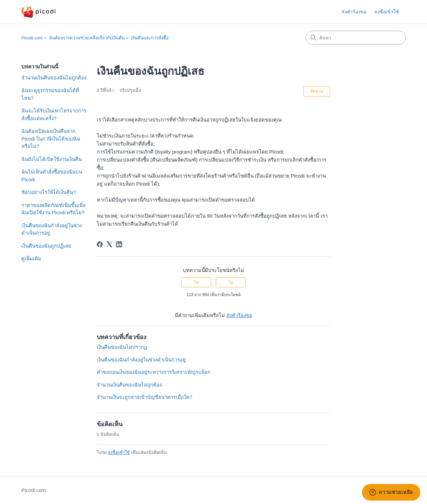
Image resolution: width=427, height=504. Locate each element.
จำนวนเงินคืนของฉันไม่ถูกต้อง (54, 78)
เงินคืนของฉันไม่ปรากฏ (122, 347)
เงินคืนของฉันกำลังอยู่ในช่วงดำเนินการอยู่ (52, 229)
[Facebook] (100, 244)
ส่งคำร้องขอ (354, 12)
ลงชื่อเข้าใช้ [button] (387, 12)
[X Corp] (109, 244)
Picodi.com (32, 38)
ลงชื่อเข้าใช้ (119, 452)
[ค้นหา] (356, 38)
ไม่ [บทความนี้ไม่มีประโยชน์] (231, 282)
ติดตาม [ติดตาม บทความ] (317, 91)
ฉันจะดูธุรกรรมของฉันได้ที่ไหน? (50, 94)
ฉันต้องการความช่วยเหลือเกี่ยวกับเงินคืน (87, 38)
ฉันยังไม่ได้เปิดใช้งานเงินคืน (52, 159)
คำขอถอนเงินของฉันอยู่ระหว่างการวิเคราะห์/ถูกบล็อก (154, 372)
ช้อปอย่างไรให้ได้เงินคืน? (49, 192)
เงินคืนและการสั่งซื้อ (150, 38)
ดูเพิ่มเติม (31, 259)
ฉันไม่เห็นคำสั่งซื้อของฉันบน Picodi (52, 176)
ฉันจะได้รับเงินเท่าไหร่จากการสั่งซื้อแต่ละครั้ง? (54, 114)
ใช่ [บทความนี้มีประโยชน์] (196, 282)
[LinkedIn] (119, 244)
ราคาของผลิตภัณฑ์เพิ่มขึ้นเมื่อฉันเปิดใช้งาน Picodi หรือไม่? (54, 209)
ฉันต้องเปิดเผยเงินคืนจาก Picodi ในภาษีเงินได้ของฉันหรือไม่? (51, 139)
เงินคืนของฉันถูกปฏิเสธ (46, 246)
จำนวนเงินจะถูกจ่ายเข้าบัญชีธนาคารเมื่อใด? (144, 397)
